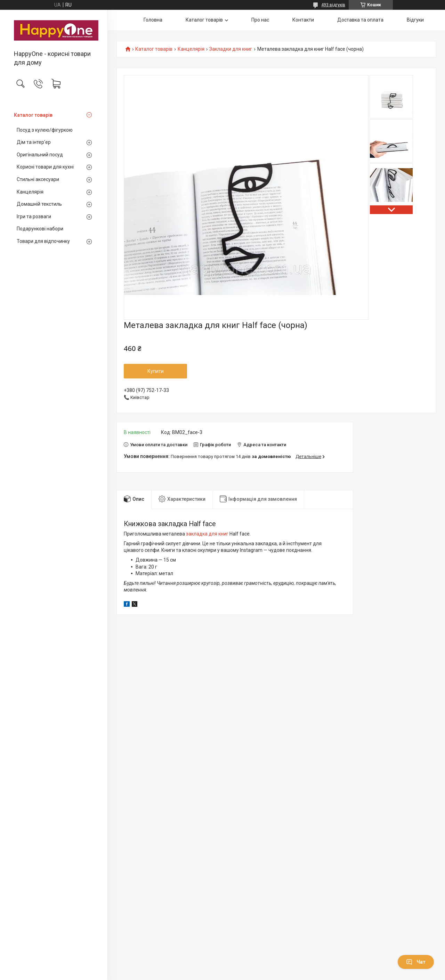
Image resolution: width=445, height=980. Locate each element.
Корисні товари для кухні (45, 167)
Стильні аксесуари (38, 179)
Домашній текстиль (39, 204)
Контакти (303, 20)
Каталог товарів (33, 115)
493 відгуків (333, 5)
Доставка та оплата (360, 20)
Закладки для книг (231, 49)
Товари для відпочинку (43, 241)
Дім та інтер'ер (34, 142)
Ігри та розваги (34, 217)
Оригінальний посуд (40, 155)
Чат (416, 962)
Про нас (260, 20)
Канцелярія (30, 192)
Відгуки (415, 20)
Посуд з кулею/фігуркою (45, 130)
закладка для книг (207, 534)
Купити (156, 371)
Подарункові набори (40, 229)
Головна (153, 20)
